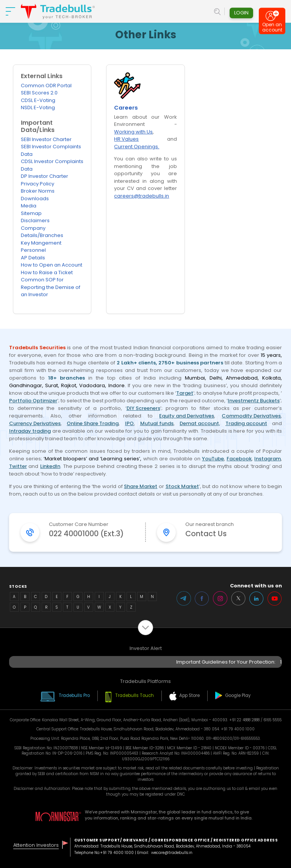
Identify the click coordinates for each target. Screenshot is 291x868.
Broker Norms (38, 191)
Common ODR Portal (46, 86)
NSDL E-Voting (38, 108)
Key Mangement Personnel (41, 247)
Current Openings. (137, 147)
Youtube (275, 598)
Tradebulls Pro (74, 695)
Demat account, (200, 423)
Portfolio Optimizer (33, 401)
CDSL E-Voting (38, 100)
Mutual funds (157, 423)
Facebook (239, 459)
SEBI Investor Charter (46, 139)
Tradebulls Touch (135, 695)
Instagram (268, 459)
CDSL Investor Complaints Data (52, 165)
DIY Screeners (143, 408)
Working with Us (133, 132)
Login (241, 13)
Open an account (272, 29)
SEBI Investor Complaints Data (51, 150)
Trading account (246, 423)
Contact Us (206, 534)
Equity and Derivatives (187, 416)
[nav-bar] (10, 11)
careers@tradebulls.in (142, 196)
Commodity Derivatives (251, 416)
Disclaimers (35, 221)
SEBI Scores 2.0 (39, 93)
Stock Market (182, 486)
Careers (126, 108)
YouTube (213, 459)
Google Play (238, 695)
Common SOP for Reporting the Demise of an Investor (51, 287)
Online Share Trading (93, 423)
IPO (129, 423)
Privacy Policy (38, 184)
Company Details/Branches (42, 232)
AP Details (33, 258)
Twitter (18, 466)
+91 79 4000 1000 (117, 853)
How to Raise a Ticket (47, 272)
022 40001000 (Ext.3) (86, 534)
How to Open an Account (52, 265)
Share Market (141, 486)
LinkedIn (50, 466)
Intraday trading (30, 431)
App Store (189, 695)
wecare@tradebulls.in (172, 853)
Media (29, 206)
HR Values (126, 139)
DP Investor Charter (45, 176)
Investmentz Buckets (254, 401)
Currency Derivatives (35, 423)
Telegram (184, 598)
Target (185, 393)
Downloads (35, 199)
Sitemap (31, 213)
